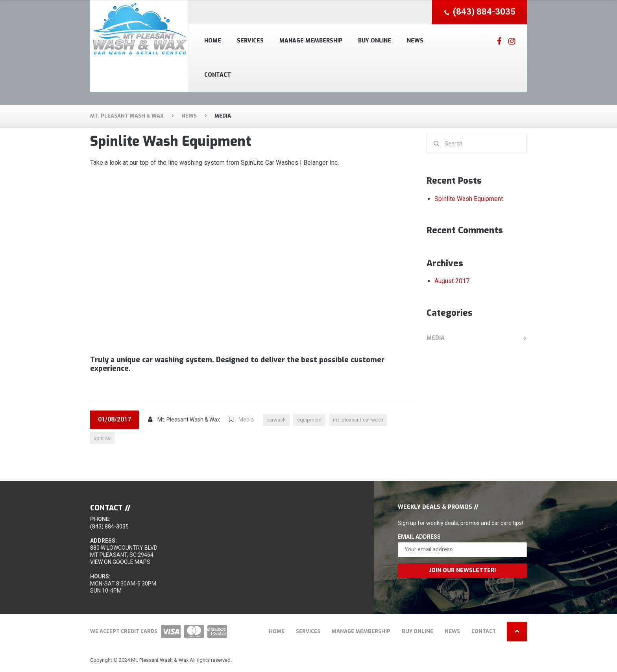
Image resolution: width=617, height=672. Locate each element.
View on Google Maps (120, 563)
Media (246, 420)
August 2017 (452, 281)
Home (213, 41)
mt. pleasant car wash (366, 420)
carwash (277, 420)
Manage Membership (311, 41)
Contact (218, 75)
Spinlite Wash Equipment (171, 141)
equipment (313, 420)
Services (250, 41)
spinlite (103, 438)
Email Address (419, 538)
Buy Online (375, 41)
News (415, 41)
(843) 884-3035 (109, 527)
